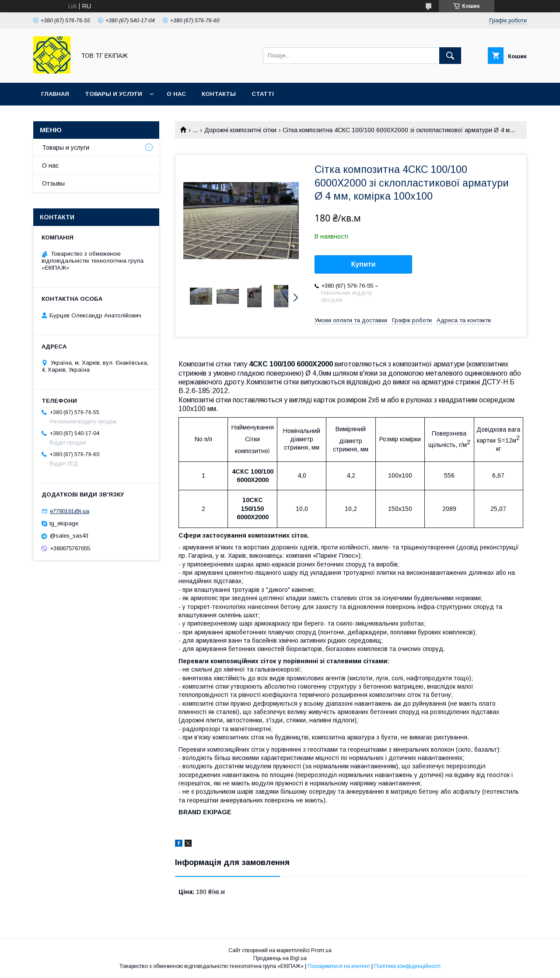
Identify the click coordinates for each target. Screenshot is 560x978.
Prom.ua (321, 950)
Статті (263, 94)
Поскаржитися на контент (339, 966)
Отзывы (53, 183)
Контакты (219, 94)
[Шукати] (450, 56)
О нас (176, 94)
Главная (55, 94)
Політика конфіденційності (407, 966)
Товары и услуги (114, 94)
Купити (364, 264)
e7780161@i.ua (70, 511)
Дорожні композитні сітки (240, 130)
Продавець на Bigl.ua (280, 958)
